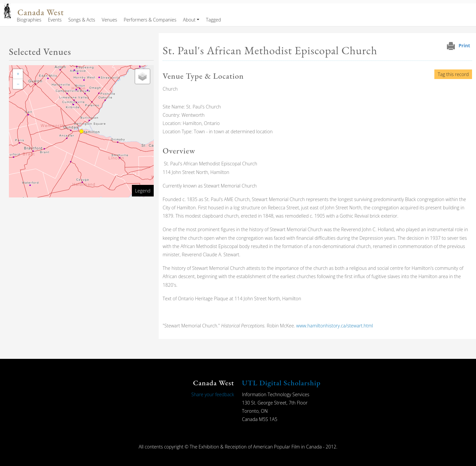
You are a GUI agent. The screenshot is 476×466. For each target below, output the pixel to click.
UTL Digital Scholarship (281, 383)
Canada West (41, 12)
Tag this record (453, 74)
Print (464, 45)
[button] (18, 74)
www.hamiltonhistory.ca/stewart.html (335, 326)
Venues (110, 20)
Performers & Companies (150, 20)
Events (55, 20)
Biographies (29, 20)
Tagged (213, 20)
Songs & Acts (81, 20)
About (189, 20)
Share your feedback (213, 394)
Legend (143, 191)
